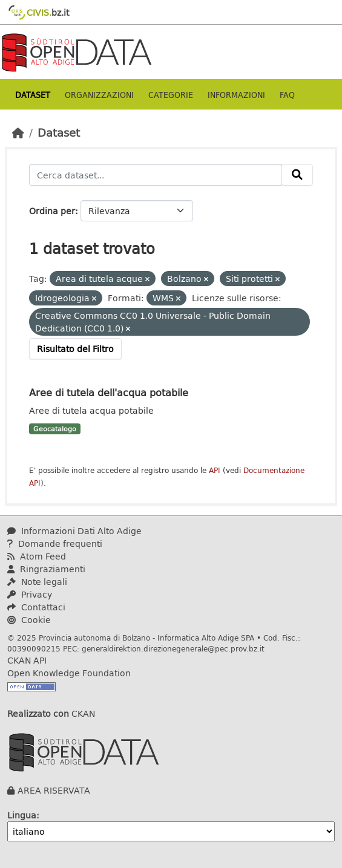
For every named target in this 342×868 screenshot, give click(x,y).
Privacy (30, 594)
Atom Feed (37, 556)
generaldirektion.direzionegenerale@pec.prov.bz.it (173, 648)
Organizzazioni (99, 95)
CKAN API (27, 660)
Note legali (37, 582)
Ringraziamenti (46, 569)
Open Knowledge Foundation (69, 673)
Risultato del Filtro (75, 349)
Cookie (29, 620)
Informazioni (236, 95)
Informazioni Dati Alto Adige (74, 531)
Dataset (33, 95)
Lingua (22, 815)
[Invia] (297, 175)
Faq (287, 95)
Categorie (171, 95)
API (215, 470)
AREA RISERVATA (54, 790)
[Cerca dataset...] (156, 175)
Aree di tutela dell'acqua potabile (109, 392)
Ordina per (52, 211)
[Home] (18, 132)
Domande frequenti (55, 543)
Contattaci (36, 607)
